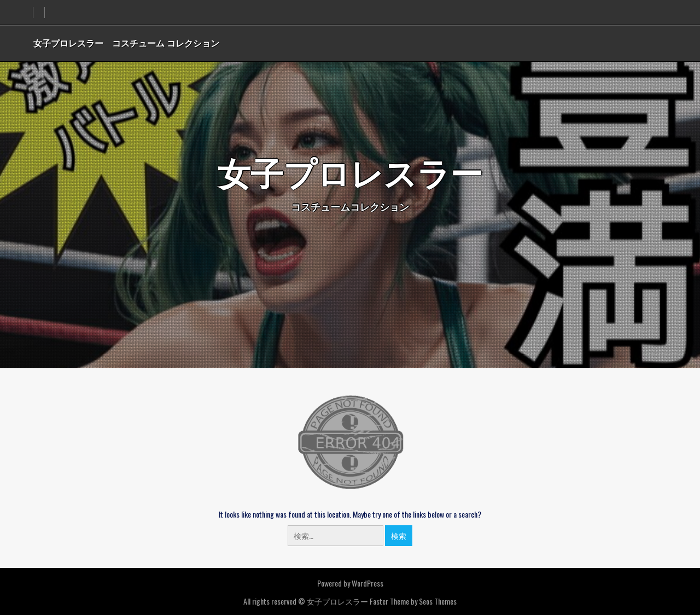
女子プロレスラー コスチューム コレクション (126, 43)
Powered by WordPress (350, 583)
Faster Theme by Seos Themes (413, 601)
